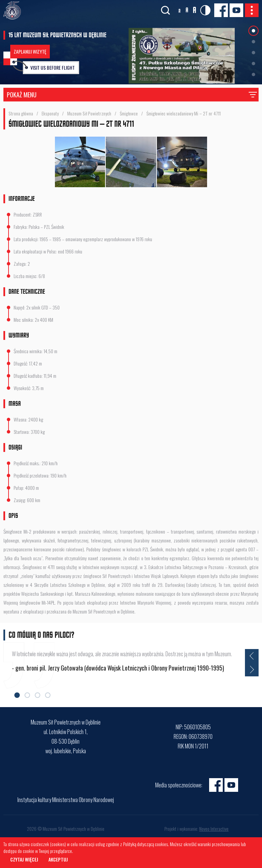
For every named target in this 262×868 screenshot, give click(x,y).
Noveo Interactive (214, 829)
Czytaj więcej (24, 859)
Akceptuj (58, 859)
